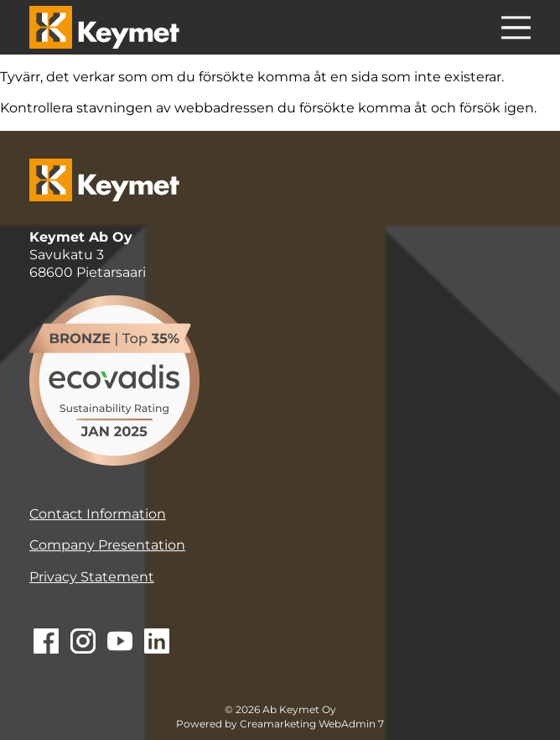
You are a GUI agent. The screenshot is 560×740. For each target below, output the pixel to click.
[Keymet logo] (104, 27)
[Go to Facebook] (46, 643)
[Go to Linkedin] (157, 643)
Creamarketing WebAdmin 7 (312, 724)
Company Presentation (107, 545)
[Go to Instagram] (83, 643)
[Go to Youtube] (120, 643)
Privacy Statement (92, 577)
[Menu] (516, 30)
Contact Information (98, 514)
